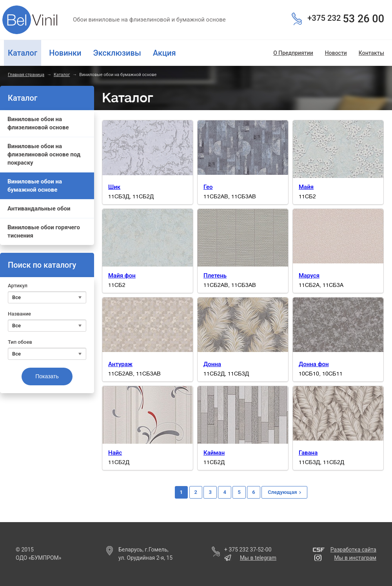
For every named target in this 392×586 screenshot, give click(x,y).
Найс (115, 453)
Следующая (282, 492)
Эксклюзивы (117, 53)
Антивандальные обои (39, 209)
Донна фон (314, 364)
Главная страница (26, 75)
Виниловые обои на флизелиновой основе (38, 123)
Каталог (62, 75)
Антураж (120, 364)
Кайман (214, 453)
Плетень (215, 276)
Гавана (308, 453)
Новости (336, 53)
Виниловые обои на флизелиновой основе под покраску (44, 154)
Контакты (371, 53)
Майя (306, 187)
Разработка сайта (353, 550)
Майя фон (122, 276)
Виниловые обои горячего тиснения (44, 231)
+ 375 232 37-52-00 (248, 550)
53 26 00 (346, 19)
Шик (114, 187)
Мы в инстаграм (355, 558)
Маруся (309, 276)
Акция (164, 53)
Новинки (65, 53)
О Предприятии (293, 53)
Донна (212, 364)
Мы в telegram (258, 558)
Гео (208, 187)
